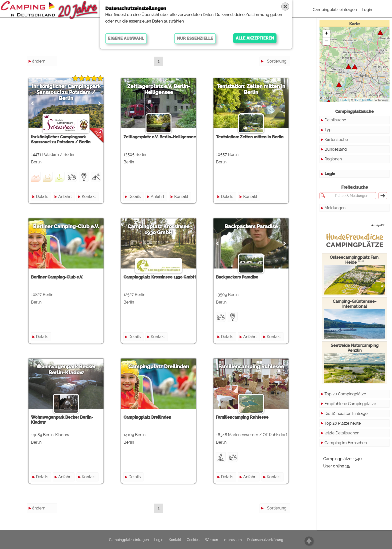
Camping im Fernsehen (346, 443)
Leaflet (345, 100)
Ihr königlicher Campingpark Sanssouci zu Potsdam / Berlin (66, 92)
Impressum (233, 540)
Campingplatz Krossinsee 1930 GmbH (158, 229)
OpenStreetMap (363, 100)
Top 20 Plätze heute (343, 423)
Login (367, 10)
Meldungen (335, 208)
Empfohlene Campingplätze (350, 404)
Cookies (193, 540)
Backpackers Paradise (251, 226)
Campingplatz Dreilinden (159, 367)
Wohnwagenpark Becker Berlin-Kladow (66, 370)
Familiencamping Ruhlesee (251, 367)
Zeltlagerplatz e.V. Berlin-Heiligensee (159, 89)
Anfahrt (65, 197)
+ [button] (326, 34)
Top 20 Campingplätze (345, 394)
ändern (39, 61)
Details (42, 197)
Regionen (333, 159)
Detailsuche (335, 120)
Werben (211, 540)
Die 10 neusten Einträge (346, 414)
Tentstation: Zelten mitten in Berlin (251, 89)
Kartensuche (336, 140)
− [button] (326, 42)
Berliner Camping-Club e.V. (66, 226)
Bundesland (336, 149)
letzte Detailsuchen (342, 433)
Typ (328, 130)
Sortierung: (277, 61)
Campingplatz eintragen (335, 10)
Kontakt (89, 197)
